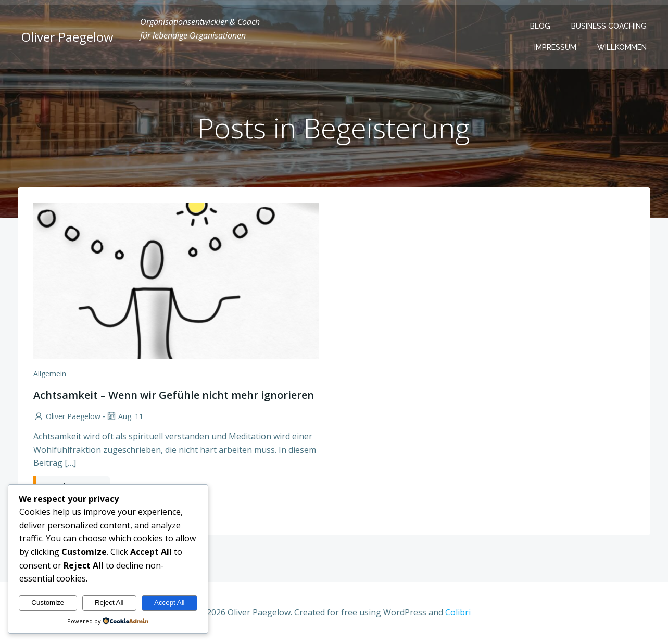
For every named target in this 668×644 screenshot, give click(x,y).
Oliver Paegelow (67, 417)
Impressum (556, 47)
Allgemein (50, 375)
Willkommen (622, 47)
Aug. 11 (124, 417)
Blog (541, 26)
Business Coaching (609, 26)
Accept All (169, 603)
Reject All (109, 603)
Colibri (458, 613)
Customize (48, 603)
